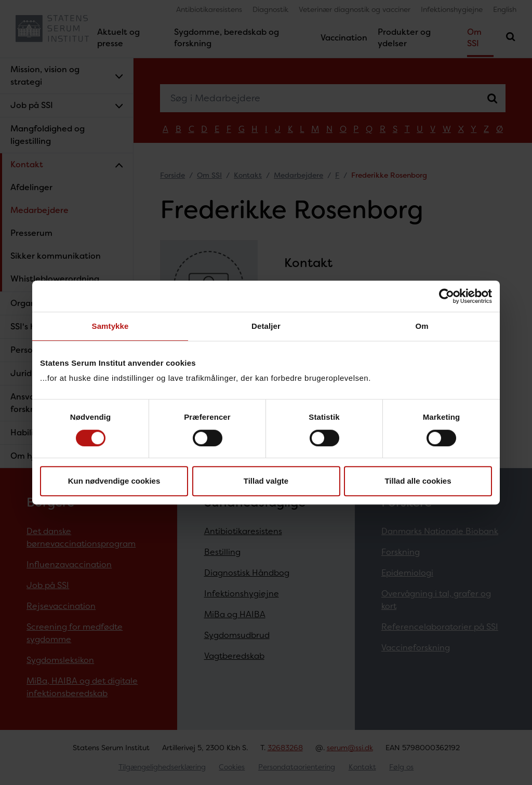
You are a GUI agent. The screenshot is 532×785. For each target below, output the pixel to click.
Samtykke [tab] (110, 326)
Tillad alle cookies (418, 481)
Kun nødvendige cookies (114, 481)
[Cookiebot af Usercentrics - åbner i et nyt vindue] (447, 296)
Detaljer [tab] (266, 326)
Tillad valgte (266, 481)
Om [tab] (422, 326)
